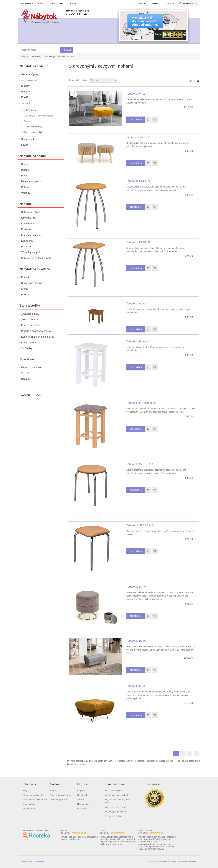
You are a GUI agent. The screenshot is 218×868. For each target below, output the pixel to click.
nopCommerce (38, 862)
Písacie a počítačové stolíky (36, 331)
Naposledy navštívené (60, 795)
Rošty (24, 176)
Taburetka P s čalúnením (141, 403)
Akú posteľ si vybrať (114, 791)
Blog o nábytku (27, 3)
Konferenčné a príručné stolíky (38, 337)
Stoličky (25, 86)
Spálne (25, 164)
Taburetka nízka (136, 304)
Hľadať (53, 791)
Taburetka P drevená (139, 342)
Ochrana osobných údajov (35, 800)
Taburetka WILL (136, 94)
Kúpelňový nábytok (31, 235)
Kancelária (27, 241)
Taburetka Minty (136, 587)
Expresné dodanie (31, 367)
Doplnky (26, 379)
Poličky (25, 295)
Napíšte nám (29, 809)
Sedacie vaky (28, 139)
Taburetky (36, 56)
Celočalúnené (30, 110)
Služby (40, 3)
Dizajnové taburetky (33, 127)
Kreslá (25, 97)
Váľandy (26, 193)
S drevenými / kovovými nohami (38, 116)
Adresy (81, 800)
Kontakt (73, 3)
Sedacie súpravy (30, 74)
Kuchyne (26, 229)
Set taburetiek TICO (138, 137)
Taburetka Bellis (136, 641)
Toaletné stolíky (30, 320)
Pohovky (26, 92)
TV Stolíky (27, 348)
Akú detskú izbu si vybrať (116, 795)
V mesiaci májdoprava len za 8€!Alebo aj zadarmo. (145, 21)
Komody (26, 277)
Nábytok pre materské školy (36, 258)
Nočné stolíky (28, 343)
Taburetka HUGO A (138, 181)
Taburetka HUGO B (138, 242)
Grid (192, 80)
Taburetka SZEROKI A (140, 464)
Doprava (51, 3)
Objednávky (83, 795)
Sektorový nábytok (31, 212)
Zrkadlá (25, 373)
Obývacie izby (29, 218)
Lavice (25, 145)
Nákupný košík (84, 804)
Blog (25, 791)
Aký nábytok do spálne (115, 812)
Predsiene (27, 247)
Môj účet (81, 791)
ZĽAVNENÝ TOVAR (32, 395)
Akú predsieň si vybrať (115, 807)
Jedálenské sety (30, 80)
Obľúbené (82, 809)
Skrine (25, 289)
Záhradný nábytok (31, 252)
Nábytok (24, 56)
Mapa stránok (29, 804)
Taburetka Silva (136, 686)
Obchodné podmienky (33, 795)
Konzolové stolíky (31, 325)
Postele (25, 170)
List (197, 80)
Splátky (62, 3)
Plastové (28, 121)
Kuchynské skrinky (113, 816)
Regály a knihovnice (32, 283)
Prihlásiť (155, 3)
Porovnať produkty (59, 800)
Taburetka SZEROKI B (140, 525)
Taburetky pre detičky (33, 132)
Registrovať (143, 3)
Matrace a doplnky (31, 181)
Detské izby (27, 224)
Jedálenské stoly (30, 314)
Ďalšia (196, 754)
